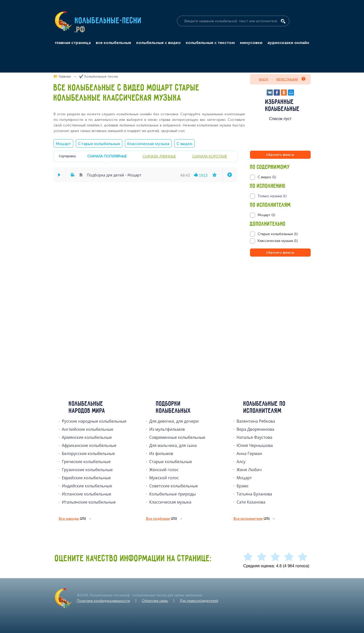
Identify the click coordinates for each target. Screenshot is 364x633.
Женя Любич (249, 470)
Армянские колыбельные (87, 437)
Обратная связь (155, 601)
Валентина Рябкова (256, 421)
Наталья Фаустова (254, 437)
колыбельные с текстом (210, 43)
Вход (264, 79)
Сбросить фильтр (280, 155)
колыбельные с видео (158, 43)
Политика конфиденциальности (103, 601)
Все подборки (161, 519)
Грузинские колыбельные (87, 470)
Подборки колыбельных (174, 408)
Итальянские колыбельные (89, 502)
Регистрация (291, 79)
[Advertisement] (280, 312)
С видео (184, 144)
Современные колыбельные (177, 437)
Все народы (72, 519)
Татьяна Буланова (254, 494)
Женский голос (164, 470)
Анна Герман (249, 454)
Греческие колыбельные (86, 462)
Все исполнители (252, 519)
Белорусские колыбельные (88, 454)
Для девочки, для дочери (174, 421)
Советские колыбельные (173, 486)
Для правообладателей (199, 601)
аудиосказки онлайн (288, 43)
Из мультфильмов (167, 429)
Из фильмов (161, 454)
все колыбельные (113, 43)
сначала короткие (210, 156)
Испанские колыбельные (87, 494)
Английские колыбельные (88, 429)
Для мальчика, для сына (173, 445)
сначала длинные (159, 156)
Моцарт (63, 144)
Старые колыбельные (99, 144)
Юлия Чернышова (255, 445)
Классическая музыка (148, 144)
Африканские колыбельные (89, 445)
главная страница (73, 43)
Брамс (243, 486)
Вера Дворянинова (255, 429)
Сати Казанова (251, 502)
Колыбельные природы (172, 494)
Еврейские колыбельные (86, 478)
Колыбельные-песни (108, 21)
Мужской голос (164, 478)
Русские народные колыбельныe (94, 421)
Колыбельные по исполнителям (265, 408)
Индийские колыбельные (87, 486)
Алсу (241, 462)
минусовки (251, 43)
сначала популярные (107, 156)
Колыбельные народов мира (87, 408)
